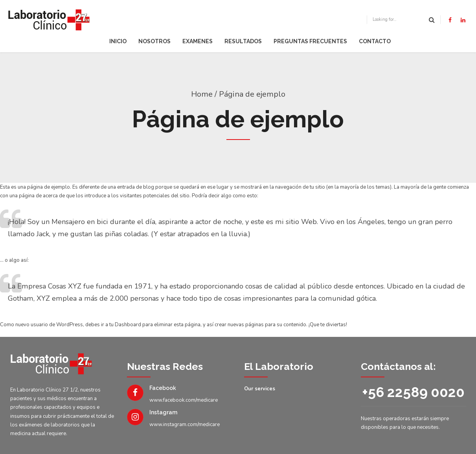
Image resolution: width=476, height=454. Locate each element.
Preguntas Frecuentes (310, 41)
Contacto (375, 41)
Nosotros (154, 41)
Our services (260, 389)
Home (202, 94)
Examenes (198, 41)
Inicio (118, 41)
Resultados (243, 41)
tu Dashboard (125, 325)
